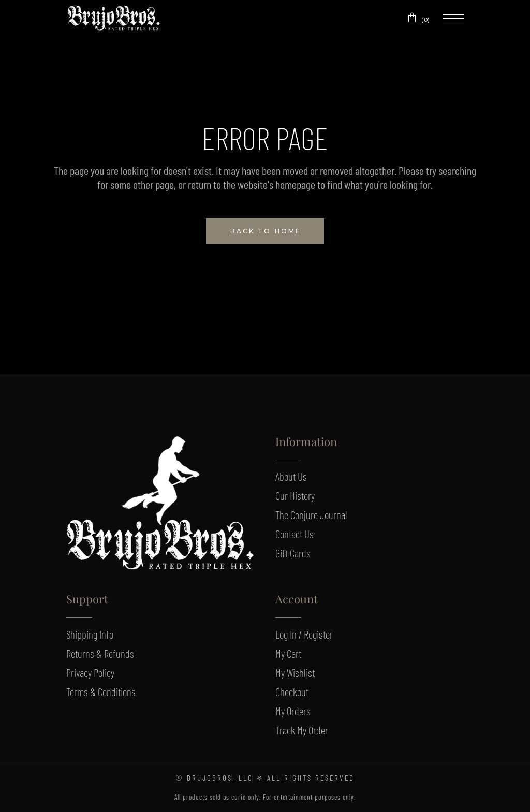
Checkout (292, 692)
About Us (291, 476)
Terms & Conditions (101, 692)
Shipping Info (90, 634)
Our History (295, 496)
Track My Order (302, 730)
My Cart (288, 653)
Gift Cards (293, 553)
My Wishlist (295, 673)
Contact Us (295, 534)
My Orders (293, 711)
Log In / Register (304, 634)
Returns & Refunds (100, 653)
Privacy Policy (90, 673)
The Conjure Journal (311, 515)
